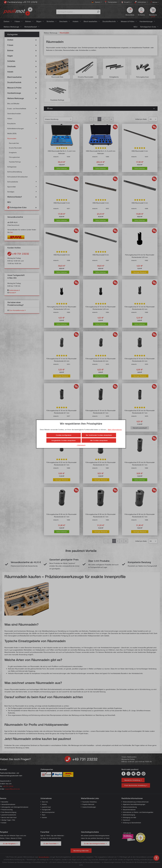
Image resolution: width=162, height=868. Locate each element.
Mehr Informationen (115, 430)
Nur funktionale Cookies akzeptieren (99, 435)
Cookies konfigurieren (64, 435)
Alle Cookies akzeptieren (99, 440)
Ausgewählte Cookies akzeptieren (64, 440)
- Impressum (81, 445)
